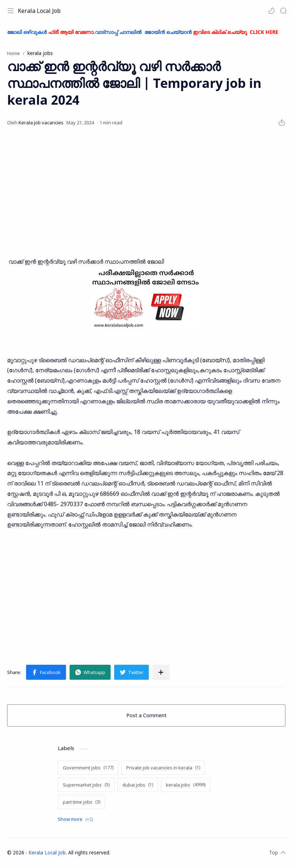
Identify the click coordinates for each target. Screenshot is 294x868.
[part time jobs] (82, 802)
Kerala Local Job (39, 11)
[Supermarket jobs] (86, 785)
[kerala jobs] (186, 785)
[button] (271, 11)
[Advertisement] (146, 192)
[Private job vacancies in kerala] (163, 768)
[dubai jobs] (138, 785)
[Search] (283, 11)
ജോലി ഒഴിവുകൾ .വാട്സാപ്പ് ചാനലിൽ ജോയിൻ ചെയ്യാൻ (143, 32)
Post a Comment (146, 715)
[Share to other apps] (161, 672)
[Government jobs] (88, 768)
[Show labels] (77, 819)
